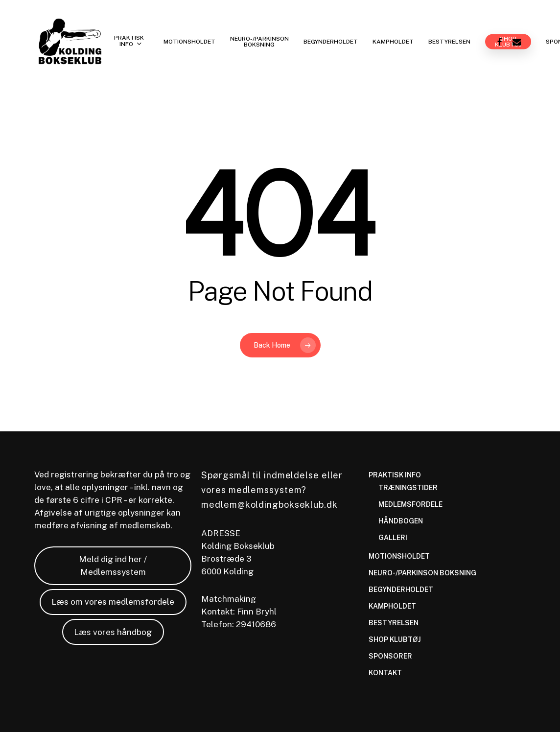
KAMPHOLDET (392, 606)
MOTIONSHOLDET (399, 556)
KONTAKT (385, 673)
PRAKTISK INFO (395, 475)
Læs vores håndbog (113, 632)
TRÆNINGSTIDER (408, 488)
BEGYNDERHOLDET (401, 590)
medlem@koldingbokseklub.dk (269, 505)
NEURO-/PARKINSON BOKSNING (422, 573)
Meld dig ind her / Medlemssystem (113, 566)
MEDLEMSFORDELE (410, 504)
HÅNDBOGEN (401, 521)
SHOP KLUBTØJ (395, 639)
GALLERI (393, 538)
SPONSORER (390, 656)
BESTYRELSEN (394, 623)
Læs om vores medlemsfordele (113, 602)
